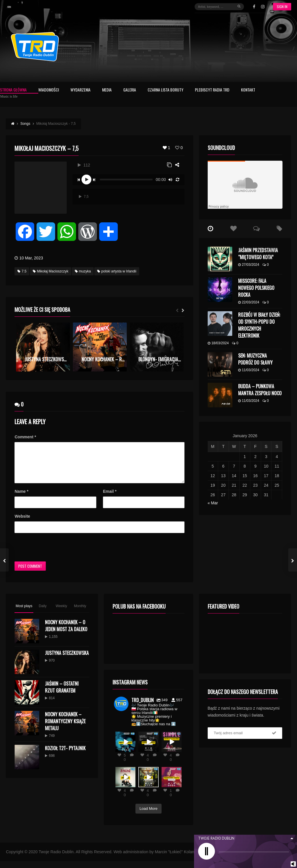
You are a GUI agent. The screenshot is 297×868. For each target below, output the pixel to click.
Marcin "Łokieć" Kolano (176, 859)
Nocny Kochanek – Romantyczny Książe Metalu (65, 728)
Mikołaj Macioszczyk (51, 271)
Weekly (61, 613)
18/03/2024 (218, 343)
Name (21, 498)
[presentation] (59, 554)
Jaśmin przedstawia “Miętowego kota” (258, 254)
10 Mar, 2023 (31, 258)
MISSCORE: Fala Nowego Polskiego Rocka (256, 288)
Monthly (80, 613)
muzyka (83, 271)
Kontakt (248, 90)
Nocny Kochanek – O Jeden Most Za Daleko (66, 633)
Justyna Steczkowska (67, 660)
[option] (43, 347)
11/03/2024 (249, 370)
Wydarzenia (80, 90)
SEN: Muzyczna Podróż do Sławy (255, 359)
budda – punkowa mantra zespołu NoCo (260, 390)
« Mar (213, 503)
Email (110, 498)
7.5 (22, 271)
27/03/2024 (249, 265)
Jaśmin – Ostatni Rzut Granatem (62, 694)
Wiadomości (49, 90)
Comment (25, 437)
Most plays (24, 613)
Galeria (130, 90)
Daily (43, 613)
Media (107, 90)
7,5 (84, 197)
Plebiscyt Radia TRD (212, 90)
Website (22, 523)
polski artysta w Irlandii (117, 271)
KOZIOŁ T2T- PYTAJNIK (65, 755)
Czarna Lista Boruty (165, 90)
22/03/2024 (249, 302)
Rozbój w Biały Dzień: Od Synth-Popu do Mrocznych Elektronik (259, 325)
